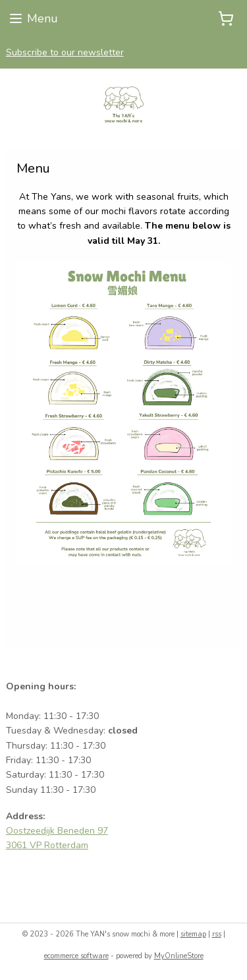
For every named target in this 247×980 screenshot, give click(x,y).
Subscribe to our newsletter (65, 52)
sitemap (193, 934)
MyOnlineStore (179, 956)
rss (217, 934)
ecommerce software (76, 956)
